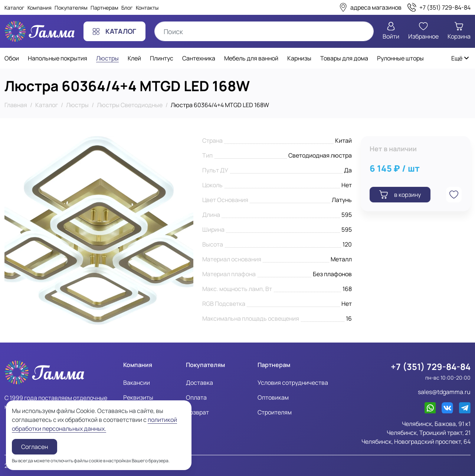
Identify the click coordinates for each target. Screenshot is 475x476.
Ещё (460, 58)
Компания (40, 8)
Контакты (147, 8)
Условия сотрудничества (293, 383)
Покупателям (71, 8)
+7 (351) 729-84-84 (431, 367)
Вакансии (137, 383)
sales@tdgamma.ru (444, 392)
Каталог (14, 8)
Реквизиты (138, 397)
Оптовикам (273, 397)
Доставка (199, 383)
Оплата (196, 397)
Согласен (35, 447)
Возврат (197, 412)
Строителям (275, 412)
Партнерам (104, 8)
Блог (127, 8)
